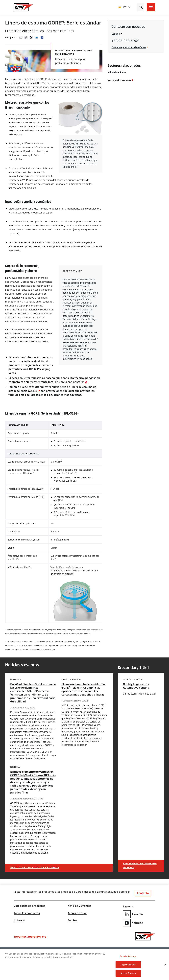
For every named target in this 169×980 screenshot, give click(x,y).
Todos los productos (27, 913)
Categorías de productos (30, 906)
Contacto (143, 893)
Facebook (42, 38)
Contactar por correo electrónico (129, 47)
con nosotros (76, 382)
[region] (84, 964)
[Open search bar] (141, 7)
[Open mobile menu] (151, 7)
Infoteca (19, 920)
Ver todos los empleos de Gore (140, 866)
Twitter (31, 38)
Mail (21, 38)
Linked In (37, 38)
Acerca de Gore (77, 913)
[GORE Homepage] (24, 7)
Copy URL (26, 38)
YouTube (133, 923)
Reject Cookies (128, 965)
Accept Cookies (128, 973)
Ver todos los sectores (119, 80)
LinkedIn (133, 914)
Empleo (72, 920)
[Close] (165, 965)
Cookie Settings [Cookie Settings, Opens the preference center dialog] (128, 956)
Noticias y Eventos (80, 906)
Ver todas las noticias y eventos (35, 868)
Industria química (117, 72)
